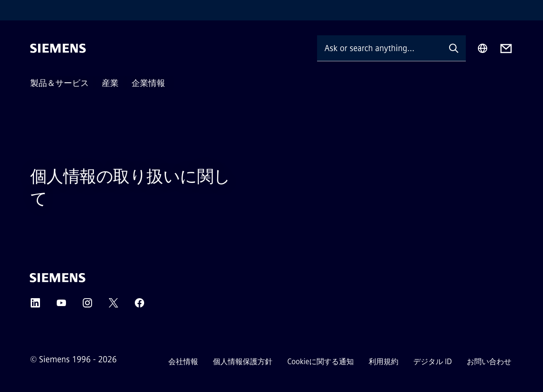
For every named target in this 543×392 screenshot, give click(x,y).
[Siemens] (58, 48)
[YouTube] (61, 306)
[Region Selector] (483, 48)
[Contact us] (506, 49)
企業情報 (148, 83)
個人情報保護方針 (243, 362)
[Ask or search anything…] (379, 48)
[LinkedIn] (35, 306)
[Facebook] (139, 306)
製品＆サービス (60, 83)
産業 (110, 83)
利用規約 (384, 362)
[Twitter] (113, 306)
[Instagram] (87, 306)
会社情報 (183, 362)
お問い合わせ (489, 362)
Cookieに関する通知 (321, 362)
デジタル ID (433, 362)
